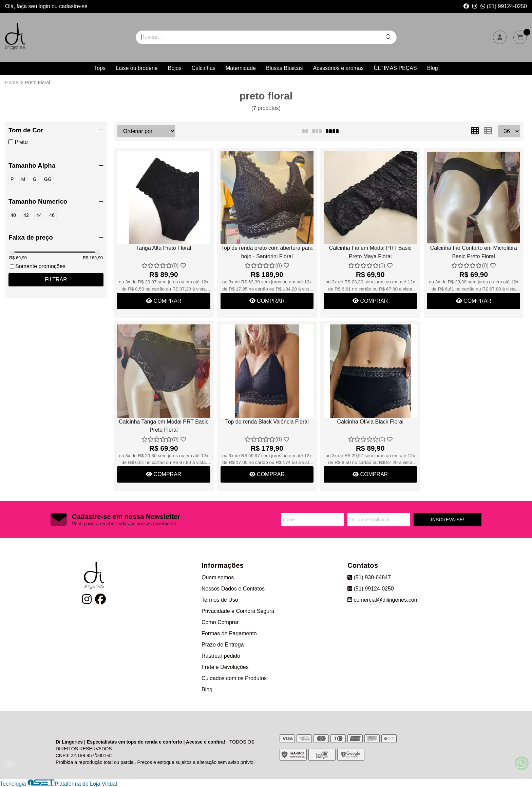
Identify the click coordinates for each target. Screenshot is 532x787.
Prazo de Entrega (223, 645)
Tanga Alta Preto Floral (164, 248)
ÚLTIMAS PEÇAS (395, 68)
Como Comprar (220, 622)
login (45, 6)
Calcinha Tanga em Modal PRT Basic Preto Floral (164, 426)
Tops (100, 68)
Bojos (175, 68)
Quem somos (218, 577)
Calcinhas (204, 68)
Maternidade (241, 68)
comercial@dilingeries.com (383, 600)
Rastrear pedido (221, 656)
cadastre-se (73, 6)
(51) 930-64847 (369, 577)
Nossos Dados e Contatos (233, 589)
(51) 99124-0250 (504, 6)
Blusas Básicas (284, 68)
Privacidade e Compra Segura (238, 611)
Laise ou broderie (137, 68)
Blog (433, 68)
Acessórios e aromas (338, 68)
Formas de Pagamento (229, 633)
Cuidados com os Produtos (234, 678)
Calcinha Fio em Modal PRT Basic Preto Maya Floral (370, 252)
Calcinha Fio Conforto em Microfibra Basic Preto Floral (474, 252)
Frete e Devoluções (225, 667)
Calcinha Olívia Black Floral (370, 422)
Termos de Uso (220, 600)
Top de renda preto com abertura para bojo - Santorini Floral (267, 252)
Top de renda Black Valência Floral (267, 422)
